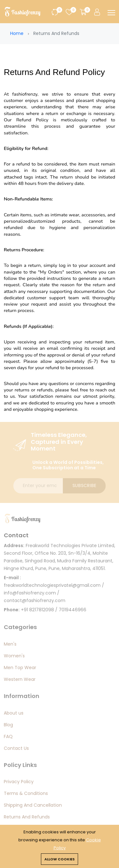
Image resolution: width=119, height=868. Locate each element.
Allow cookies (60, 859)
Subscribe (84, 485)
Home (17, 33)
